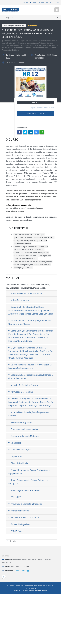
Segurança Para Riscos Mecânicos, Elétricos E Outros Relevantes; (31, 377)
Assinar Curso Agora (36, 114)
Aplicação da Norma (19, 300)
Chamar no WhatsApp (21, 571)
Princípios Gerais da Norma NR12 (25, 293)
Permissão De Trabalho (21, 392)
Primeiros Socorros (19, 511)
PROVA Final (15, 531)
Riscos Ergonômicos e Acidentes (24, 490)
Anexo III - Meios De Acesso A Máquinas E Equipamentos (29, 472)
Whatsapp (44, 2)
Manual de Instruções (20, 450)
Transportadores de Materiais (24, 436)
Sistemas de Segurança (20, 422)
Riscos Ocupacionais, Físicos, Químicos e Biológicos (28, 482)
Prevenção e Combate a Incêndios (25, 504)
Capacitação (15, 456)
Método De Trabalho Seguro (23, 385)
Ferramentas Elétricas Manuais (24, 517)
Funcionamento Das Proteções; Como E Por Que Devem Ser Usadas (30, 322)
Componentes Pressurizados (23, 429)
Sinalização (15, 443)
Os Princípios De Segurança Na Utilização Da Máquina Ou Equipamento (30, 366)
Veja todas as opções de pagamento (43, 108)
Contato (33, 2)
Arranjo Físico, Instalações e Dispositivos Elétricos (28, 414)
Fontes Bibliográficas (19, 524)
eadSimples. (43, 591)
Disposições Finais (18, 463)
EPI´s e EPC (15, 497)
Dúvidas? (24, 2)
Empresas (54, 2)
